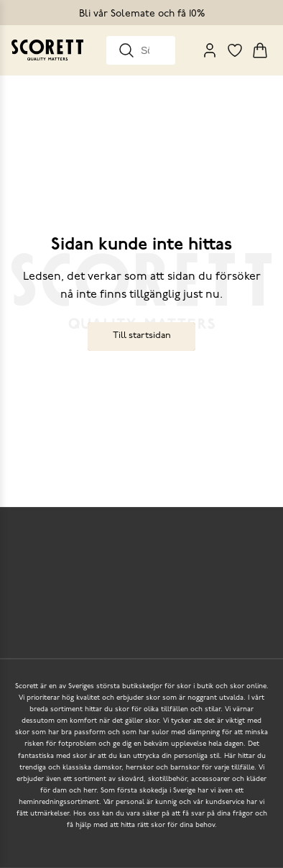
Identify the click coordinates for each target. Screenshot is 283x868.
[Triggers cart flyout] (260, 50)
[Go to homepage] (47, 50)
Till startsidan (142, 335)
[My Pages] (210, 50)
